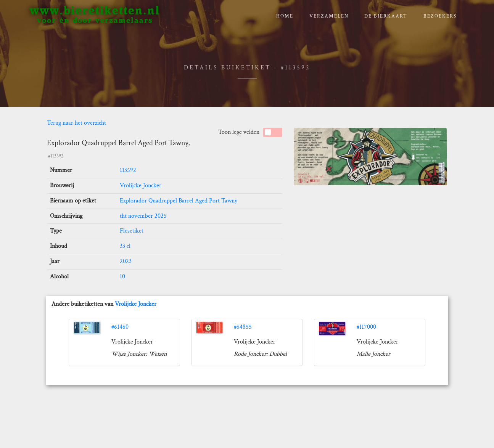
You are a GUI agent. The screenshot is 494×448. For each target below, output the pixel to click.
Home (285, 16)
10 (122, 277)
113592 (128, 170)
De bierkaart (386, 16)
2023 (126, 261)
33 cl (125, 246)
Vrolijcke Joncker (141, 185)
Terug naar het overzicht (76, 123)
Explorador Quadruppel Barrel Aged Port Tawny (179, 201)
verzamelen (329, 16)
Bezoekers (440, 16)
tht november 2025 (143, 216)
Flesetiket (132, 231)
